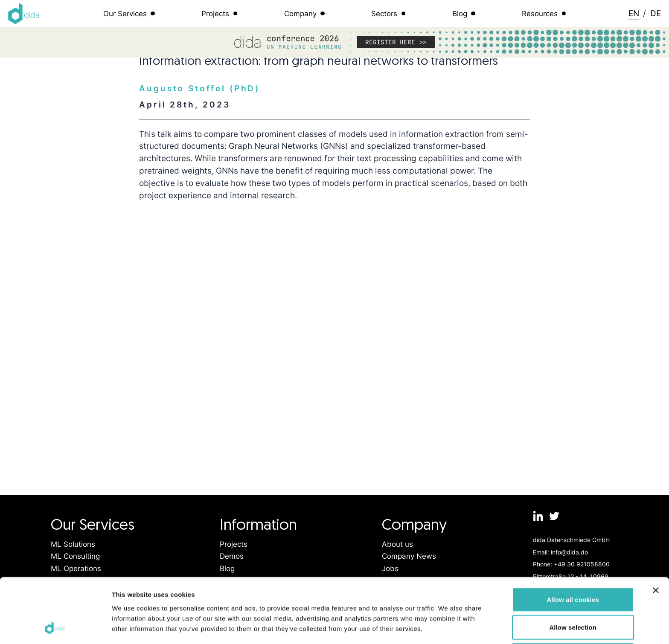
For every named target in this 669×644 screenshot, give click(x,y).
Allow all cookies (573, 539)
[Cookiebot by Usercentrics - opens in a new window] (55, 627)
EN (634, 13)
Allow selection (573, 567)
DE (656, 13)
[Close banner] (656, 530)
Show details (448, 627)
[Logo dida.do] (24, 14)
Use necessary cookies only (573, 595)
